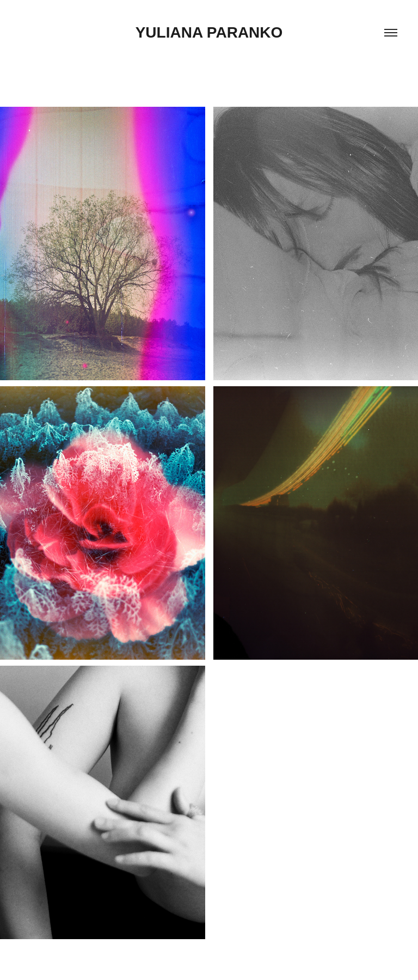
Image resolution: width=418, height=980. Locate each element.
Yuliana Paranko (209, 32)
